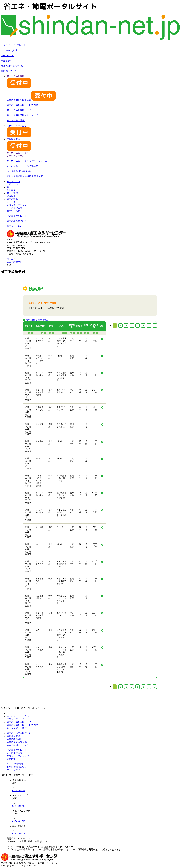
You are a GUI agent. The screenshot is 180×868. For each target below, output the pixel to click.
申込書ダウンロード (11, 61)
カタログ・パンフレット (13, 45)
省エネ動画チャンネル (18, 745)
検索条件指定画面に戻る (37, 320)
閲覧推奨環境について (18, 767)
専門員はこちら (9, 71)
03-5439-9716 (19, 834)
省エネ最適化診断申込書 (31, 100)
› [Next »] (155, 687)
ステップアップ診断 (17, 728)
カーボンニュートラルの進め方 (22, 166)
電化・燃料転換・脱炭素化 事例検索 (25, 176)
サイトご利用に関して (18, 764)
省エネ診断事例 (14, 262)
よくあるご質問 (9, 50)
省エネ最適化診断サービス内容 (22, 105)
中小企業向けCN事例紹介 (19, 171)
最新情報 (11, 759)
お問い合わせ (8, 56)
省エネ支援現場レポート (19, 742)
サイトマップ (13, 770)
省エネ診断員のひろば (12, 66)
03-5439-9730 (19, 821)
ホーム (10, 259)
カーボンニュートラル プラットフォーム (27, 161)
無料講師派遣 (13, 736)
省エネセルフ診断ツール (19, 733)
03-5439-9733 (19, 806)
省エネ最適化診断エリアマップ (22, 115)
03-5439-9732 (19, 791)
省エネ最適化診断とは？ (19, 110)
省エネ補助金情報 (16, 121)
